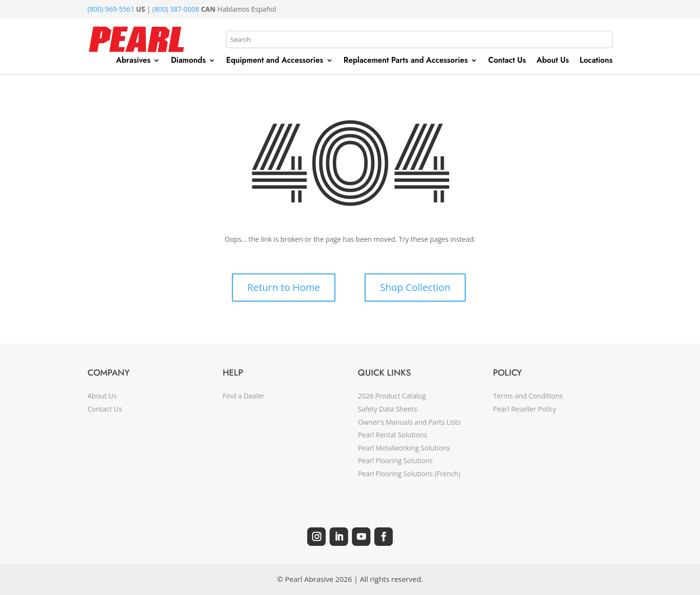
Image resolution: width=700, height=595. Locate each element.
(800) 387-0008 (175, 9)
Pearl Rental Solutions (392, 435)
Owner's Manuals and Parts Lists (409, 422)
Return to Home (284, 287)
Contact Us (507, 61)
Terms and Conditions (528, 396)
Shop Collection (415, 287)
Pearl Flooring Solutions (395, 460)
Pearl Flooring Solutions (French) (409, 474)
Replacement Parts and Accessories (406, 61)
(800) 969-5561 (111, 9)
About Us (553, 61)
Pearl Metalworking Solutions (404, 448)
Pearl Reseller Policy (525, 409)
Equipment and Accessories (275, 61)
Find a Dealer (244, 396)
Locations (596, 61)
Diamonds (188, 61)
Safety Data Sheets (387, 409)
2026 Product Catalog (392, 396)
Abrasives (133, 61)
